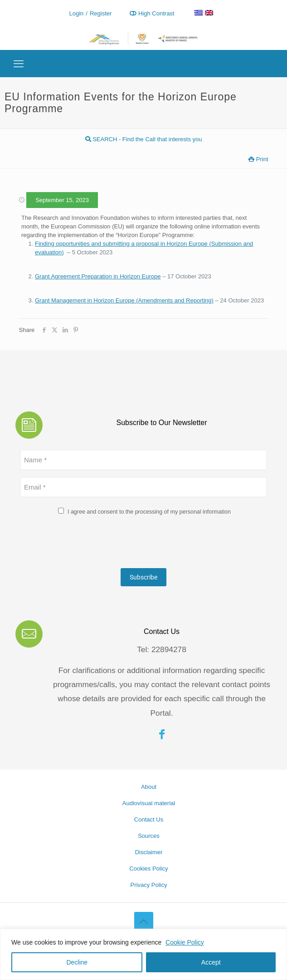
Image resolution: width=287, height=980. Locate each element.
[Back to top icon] (144, 921)
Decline (77, 962)
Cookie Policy (185, 942)
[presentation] (89, 544)
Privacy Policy (149, 885)
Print (258, 159)
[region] (143, 954)
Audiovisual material (149, 803)
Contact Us (149, 819)
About (149, 787)
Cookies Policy (148, 869)
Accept (211, 962)
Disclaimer (149, 852)
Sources (149, 836)
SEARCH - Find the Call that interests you (144, 139)
